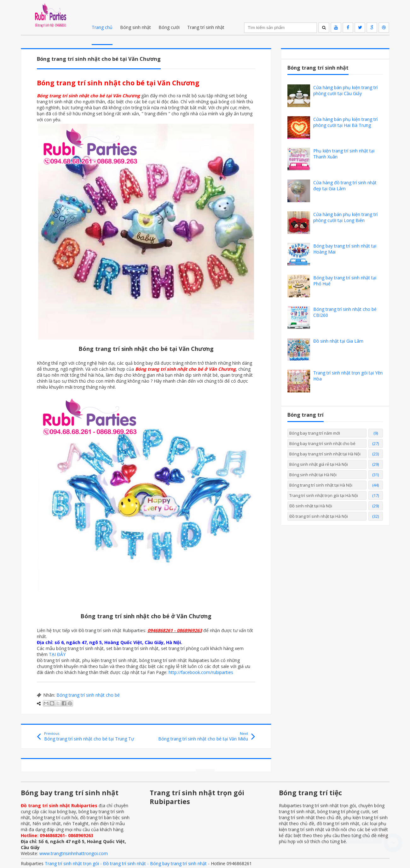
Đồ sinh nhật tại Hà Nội (311, 506)
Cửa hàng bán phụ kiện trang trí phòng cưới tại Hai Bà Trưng (345, 122)
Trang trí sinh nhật (206, 27)
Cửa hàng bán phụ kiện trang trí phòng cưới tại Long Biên (345, 217)
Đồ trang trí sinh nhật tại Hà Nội (319, 516)
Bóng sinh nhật (136, 27)
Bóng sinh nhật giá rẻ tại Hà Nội (319, 464)
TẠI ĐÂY (57, 654)
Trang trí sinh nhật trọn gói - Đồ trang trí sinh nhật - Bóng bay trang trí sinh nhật (126, 863)
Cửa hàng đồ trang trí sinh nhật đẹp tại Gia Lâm (345, 186)
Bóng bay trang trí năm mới (315, 433)
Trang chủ (102, 27)
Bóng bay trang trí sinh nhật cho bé (322, 443)
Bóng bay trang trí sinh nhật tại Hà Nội (325, 454)
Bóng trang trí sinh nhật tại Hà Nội (321, 485)
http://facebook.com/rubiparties (201, 672)
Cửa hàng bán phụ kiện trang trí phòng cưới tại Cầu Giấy (345, 90)
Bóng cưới (169, 27)
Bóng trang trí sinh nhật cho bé (88, 695)
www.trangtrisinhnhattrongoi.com (74, 853)
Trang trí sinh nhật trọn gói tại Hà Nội (324, 495)
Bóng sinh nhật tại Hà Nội (313, 475)
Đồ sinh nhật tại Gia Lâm (338, 341)
